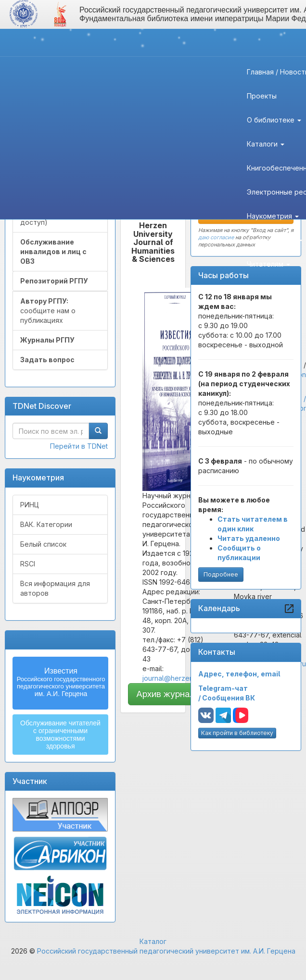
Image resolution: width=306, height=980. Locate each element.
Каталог (153, 941)
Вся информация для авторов (55, 588)
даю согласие (216, 237)
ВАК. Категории (46, 524)
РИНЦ (30, 505)
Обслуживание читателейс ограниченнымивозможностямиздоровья (60, 735)
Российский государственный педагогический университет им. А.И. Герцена (166, 951)
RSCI (28, 564)
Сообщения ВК (229, 698)
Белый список (43, 544)
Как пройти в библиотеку (237, 733)
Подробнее (221, 574)
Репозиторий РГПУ (54, 281)
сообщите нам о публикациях (48, 311)
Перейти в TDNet (79, 446)
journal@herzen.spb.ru (178, 678)
